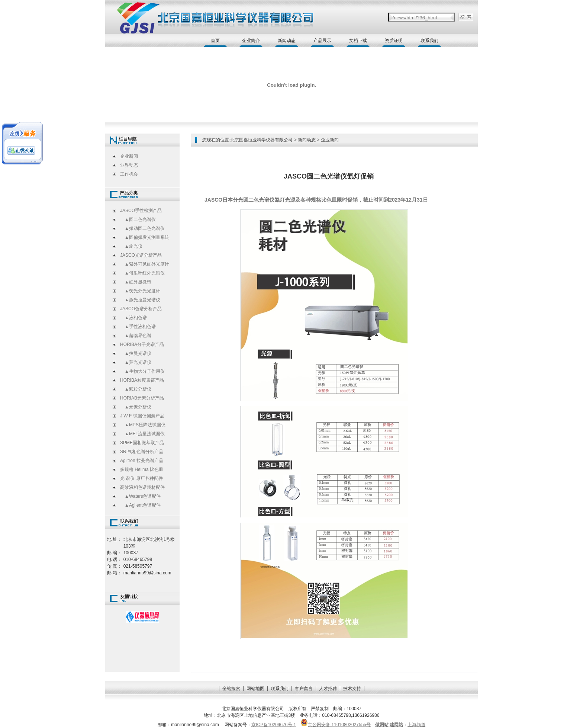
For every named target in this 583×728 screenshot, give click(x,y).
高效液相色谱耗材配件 (142, 487)
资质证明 (394, 41)
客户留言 (304, 689)
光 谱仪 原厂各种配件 (141, 478)
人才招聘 (328, 689)
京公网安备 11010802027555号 (336, 725)
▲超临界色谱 (136, 336)
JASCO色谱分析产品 (141, 309)
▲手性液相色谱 (138, 327)
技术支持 (352, 689)
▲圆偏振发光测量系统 (145, 237)
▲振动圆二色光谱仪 (142, 228)
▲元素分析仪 (136, 407)
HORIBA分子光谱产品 (142, 344)
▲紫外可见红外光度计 (145, 264)
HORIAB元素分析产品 (142, 398)
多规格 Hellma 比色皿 (142, 469)
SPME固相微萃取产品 (142, 443)
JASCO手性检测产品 (141, 211)
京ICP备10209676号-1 (274, 725)
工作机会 (129, 174)
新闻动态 (287, 41)
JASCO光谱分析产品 (141, 255)
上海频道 (416, 725)
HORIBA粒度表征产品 (142, 380)
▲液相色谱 (133, 318)
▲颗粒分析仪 (136, 389)
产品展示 (322, 41)
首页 (215, 41)
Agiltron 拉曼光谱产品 (142, 461)
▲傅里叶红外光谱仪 (142, 273)
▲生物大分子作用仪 (142, 371)
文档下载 (358, 41)
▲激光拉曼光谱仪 (140, 300)
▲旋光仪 (131, 246)
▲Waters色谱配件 (140, 496)
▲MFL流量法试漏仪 (142, 434)
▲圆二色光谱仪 (138, 219)
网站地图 (255, 689)
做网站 (382, 725)
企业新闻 (129, 156)
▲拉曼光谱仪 (136, 353)
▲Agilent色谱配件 (140, 505)
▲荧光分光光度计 (140, 291)
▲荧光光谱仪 (136, 362)
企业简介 (251, 41)
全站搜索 (231, 689)
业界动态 (129, 165)
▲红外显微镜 (136, 282)
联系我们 (429, 41)
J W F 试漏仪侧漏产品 (142, 416)
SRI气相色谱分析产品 (142, 452)
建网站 (396, 725)
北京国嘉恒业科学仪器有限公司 (261, 140)
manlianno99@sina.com (196, 725)
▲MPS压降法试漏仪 (143, 425)
